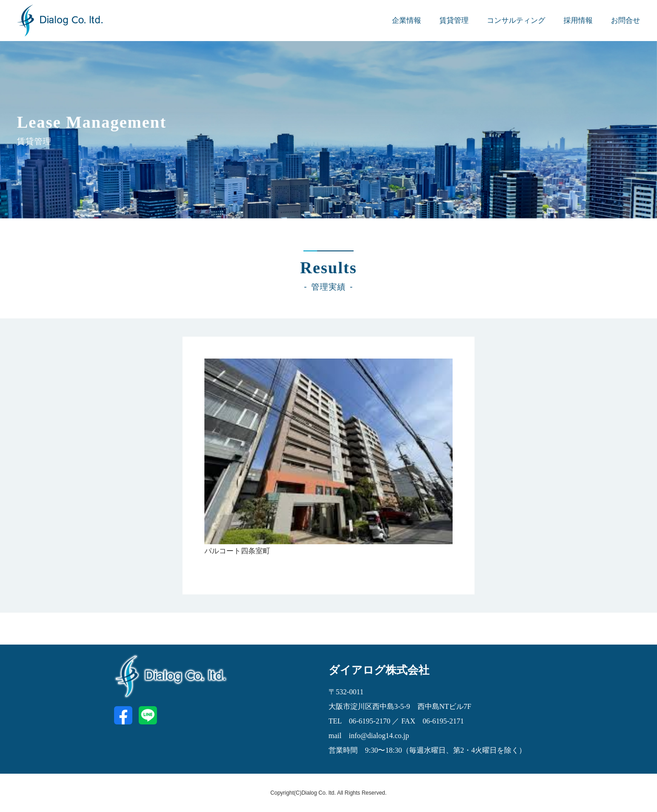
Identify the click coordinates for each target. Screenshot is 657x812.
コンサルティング (516, 20)
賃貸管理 (454, 20)
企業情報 (407, 20)
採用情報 (578, 20)
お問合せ (626, 20)
